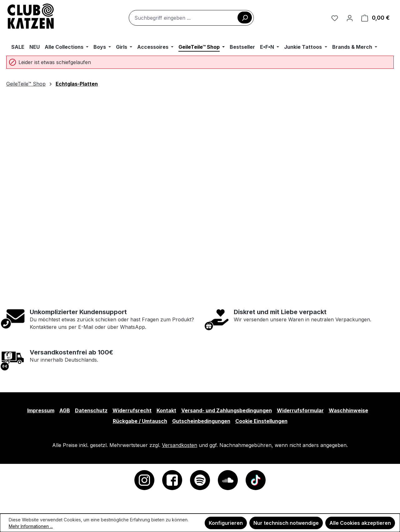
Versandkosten (180, 445)
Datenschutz (91, 410)
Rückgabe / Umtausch (140, 421)
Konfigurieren (226, 523)
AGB (65, 410)
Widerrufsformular (300, 410)
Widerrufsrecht (132, 410)
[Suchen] (245, 18)
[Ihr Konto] (350, 18)
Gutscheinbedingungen (201, 421)
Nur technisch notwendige (286, 523)
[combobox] (191, 18)
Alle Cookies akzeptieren (360, 523)
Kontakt (166, 410)
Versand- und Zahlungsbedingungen (227, 410)
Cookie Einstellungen (261, 421)
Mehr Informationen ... (31, 526)
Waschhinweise (348, 410)
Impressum (41, 410)
